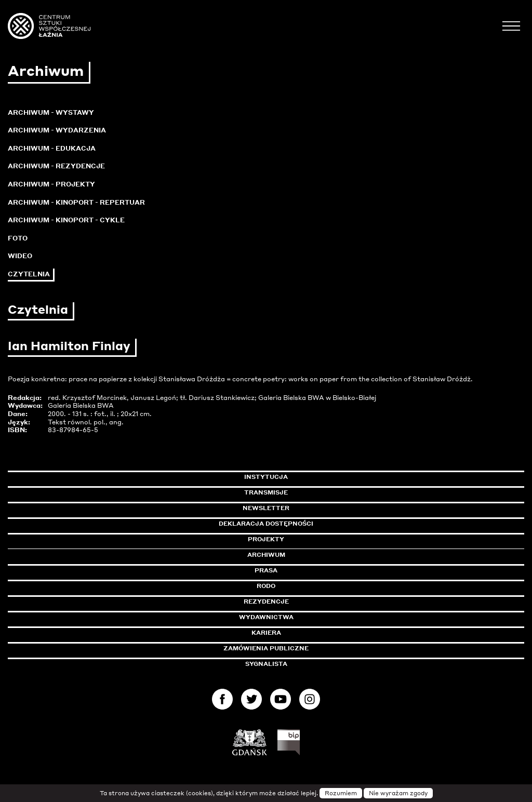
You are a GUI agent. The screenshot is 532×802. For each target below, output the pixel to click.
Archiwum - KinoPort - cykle (66, 220)
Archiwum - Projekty (51, 184)
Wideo (20, 256)
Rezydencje (266, 601)
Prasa (266, 570)
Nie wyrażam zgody (398, 793)
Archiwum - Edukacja (52, 148)
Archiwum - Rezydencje (56, 166)
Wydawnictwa (266, 617)
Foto (18, 238)
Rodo (266, 586)
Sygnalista (266, 664)
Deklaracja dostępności (266, 524)
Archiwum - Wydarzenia (57, 130)
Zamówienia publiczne (289, 648)
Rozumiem (341, 793)
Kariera (266, 633)
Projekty (266, 539)
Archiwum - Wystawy (51, 112)
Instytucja (266, 477)
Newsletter (266, 508)
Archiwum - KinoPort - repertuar (76, 202)
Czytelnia (29, 274)
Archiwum (266, 555)
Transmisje (310, 492)
